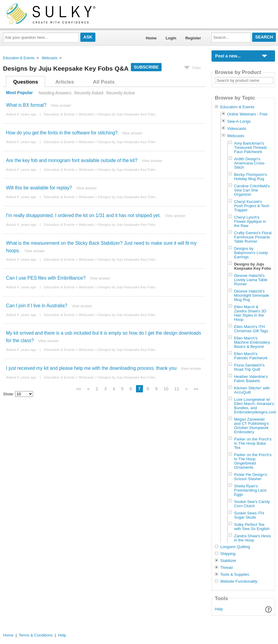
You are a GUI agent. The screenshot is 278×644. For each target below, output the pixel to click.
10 (166, 389)
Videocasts (237, 129)
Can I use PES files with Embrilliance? (46, 278)
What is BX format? (26, 105)
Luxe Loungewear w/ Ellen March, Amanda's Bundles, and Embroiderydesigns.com (255, 406)
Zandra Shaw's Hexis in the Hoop (252, 538)
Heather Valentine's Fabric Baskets (251, 379)
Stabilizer (228, 561)
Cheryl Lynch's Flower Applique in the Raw (250, 221)
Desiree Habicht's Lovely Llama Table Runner (251, 280)
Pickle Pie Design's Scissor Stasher (251, 477)
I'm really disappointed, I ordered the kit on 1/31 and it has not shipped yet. (83, 215)
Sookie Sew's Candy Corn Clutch (252, 504)
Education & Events (19, 58)
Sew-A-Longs (239, 121)
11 (177, 389)
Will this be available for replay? (39, 188)
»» (196, 389)
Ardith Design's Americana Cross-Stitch (250, 163)
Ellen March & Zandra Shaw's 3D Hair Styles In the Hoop (250, 313)
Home (151, 38)
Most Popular (19, 93)
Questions (26, 82)
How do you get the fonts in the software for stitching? (62, 133)
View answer (61, 106)
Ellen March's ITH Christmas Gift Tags (251, 329)
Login (171, 38)
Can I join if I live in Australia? (37, 306)
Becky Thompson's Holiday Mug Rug (250, 177)
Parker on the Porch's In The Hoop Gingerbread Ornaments (253, 461)
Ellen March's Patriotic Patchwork (251, 356)
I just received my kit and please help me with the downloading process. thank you (91, 368)
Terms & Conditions (36, 635)
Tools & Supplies (235, 575)
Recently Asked (89, 93)
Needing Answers (55, 93)
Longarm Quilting (235, 547)
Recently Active (121, 93)
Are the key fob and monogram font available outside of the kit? (72, 160)
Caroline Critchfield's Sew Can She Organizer (252, 190)
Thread (226, 568)
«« (79, 389)
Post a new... (228, 56)
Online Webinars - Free (247, 114)
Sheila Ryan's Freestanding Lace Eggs (250, 490)
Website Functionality (239, 581)
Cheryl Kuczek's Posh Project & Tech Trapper (252, 206)
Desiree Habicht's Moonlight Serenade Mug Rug (252, 295)
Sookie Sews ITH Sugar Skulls (249, 515)
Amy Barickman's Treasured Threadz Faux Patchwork (251, 147)
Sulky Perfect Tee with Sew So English (252, 527)
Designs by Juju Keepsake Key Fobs (127, 114)
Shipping (228, 554)
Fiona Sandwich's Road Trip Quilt (249, 367)
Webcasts (49, 58)
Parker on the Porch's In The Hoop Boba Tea (253, 443)
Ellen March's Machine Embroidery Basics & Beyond (252, 342)
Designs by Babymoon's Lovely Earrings (251, 253)
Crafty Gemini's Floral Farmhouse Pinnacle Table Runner (253, 237)
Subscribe (146, 67)
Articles (65, 82)
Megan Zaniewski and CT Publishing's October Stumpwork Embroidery (251, 426)
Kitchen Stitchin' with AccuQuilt (252, 390)
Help (219, 609)
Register (193, 38)
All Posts (104, 82)
